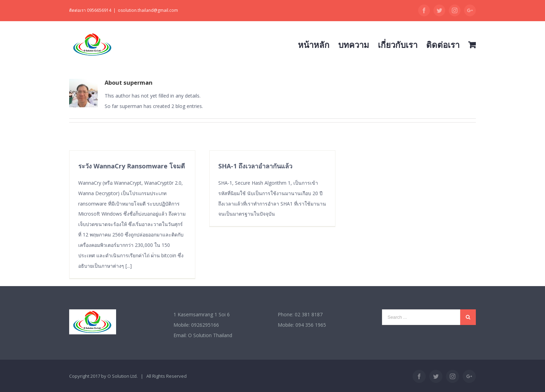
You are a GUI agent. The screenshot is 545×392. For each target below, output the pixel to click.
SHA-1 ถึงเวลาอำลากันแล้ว (255, 166)
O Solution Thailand (210, 335)
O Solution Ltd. (123, 376)
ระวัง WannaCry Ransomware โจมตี (132, 166)
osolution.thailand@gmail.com (148, 10)
